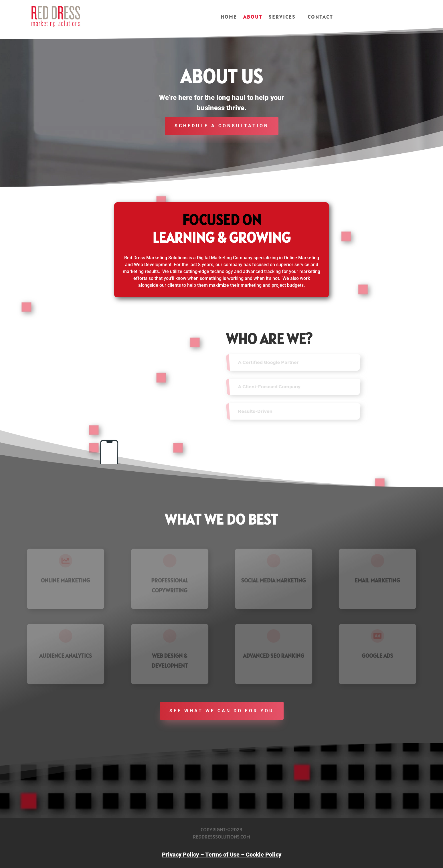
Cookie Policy (264, 855)
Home (229, 17)
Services (282, 17)
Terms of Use (223, 855)
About (253, 17)
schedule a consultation (222, 126)
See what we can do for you (222, 711)
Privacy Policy (180, 855)
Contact (320, 17)
